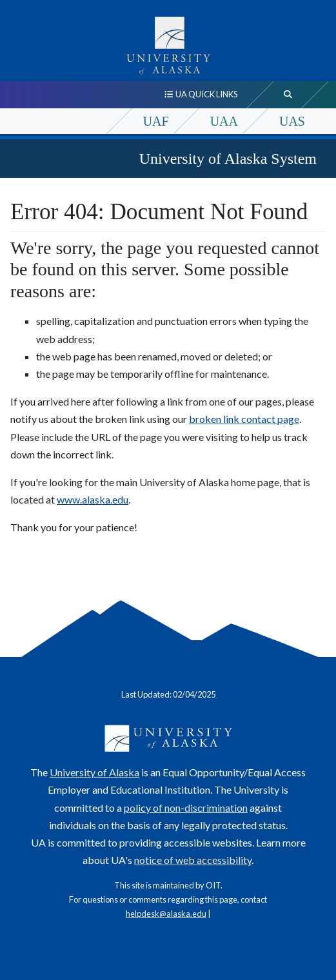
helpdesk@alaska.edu (166, 914)
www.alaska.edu (93, 499)
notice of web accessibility (193, 860)
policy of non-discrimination (186, 808)
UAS (292, 121)
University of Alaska (94, 772)
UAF (156, 121)
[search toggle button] (288, 95)
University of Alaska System (228, 159)
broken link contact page (244, 419)
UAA (224, 121)
